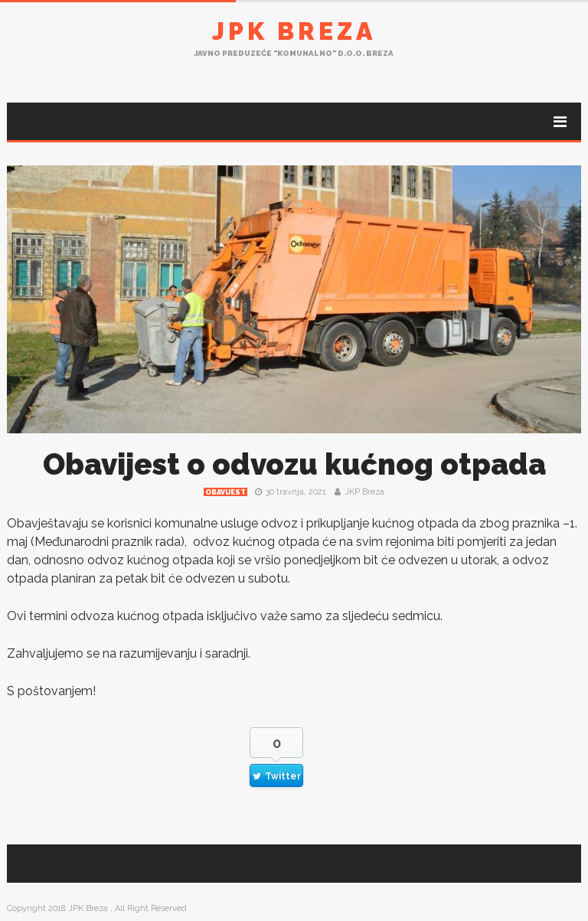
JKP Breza (364, 492)
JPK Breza (294, 31)
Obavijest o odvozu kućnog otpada (294, 464)
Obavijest (225, 492)
